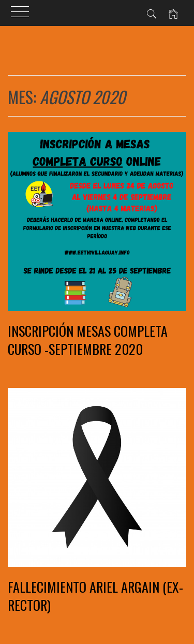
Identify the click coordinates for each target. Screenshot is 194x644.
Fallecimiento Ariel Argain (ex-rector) (95, 596)
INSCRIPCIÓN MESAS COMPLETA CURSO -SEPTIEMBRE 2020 (88, 340)
